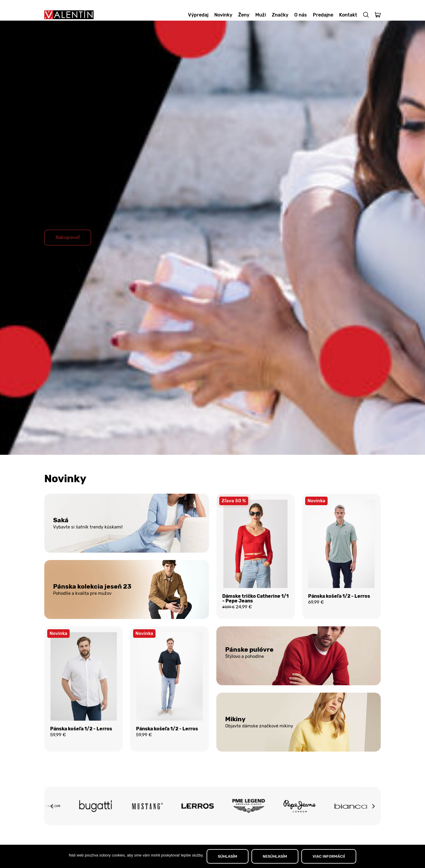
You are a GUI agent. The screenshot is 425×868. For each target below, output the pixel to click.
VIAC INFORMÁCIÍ (329, 856)
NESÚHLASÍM (275, 856)
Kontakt (348, 15)
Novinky (223, 15)
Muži (261, 15)
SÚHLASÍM (228, 856)
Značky (280, 15)
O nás (301, 15)
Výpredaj (198, 15)
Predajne (323, 15)
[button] (52, 817)
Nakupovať (68, 246)
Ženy (244, 15)
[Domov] (69, 15)
